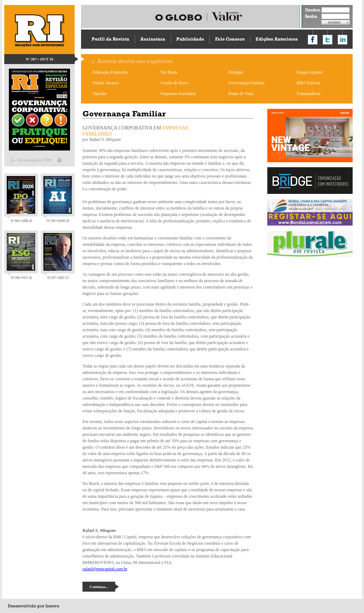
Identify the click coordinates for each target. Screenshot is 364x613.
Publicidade (190, 39)
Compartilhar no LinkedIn (342, 40)
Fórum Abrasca (106, 83)
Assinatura (153, 39)
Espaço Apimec (310, 72)
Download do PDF (35, 160)
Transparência (309, 94)
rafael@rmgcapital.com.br (105, 569)
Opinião (100, 94)
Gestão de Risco (175, 83)
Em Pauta (169, 72)
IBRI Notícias (308, 83)
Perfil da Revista (111, 39)
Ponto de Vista (241, 94)
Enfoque (236, 72)
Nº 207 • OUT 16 (39, 59)
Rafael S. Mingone (105, 139)
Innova (52, 606)
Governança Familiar (247, 83)
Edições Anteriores (277, 39)
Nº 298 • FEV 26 (21, 256)
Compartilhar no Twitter (328, 40)
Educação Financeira (111, 72)
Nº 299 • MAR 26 (58, 199)
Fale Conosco (230, 39)
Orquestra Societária (178, 94)
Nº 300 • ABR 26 (21, 199)
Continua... (99, 587)
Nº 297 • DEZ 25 (58, 256)
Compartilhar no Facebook (313, 40)
